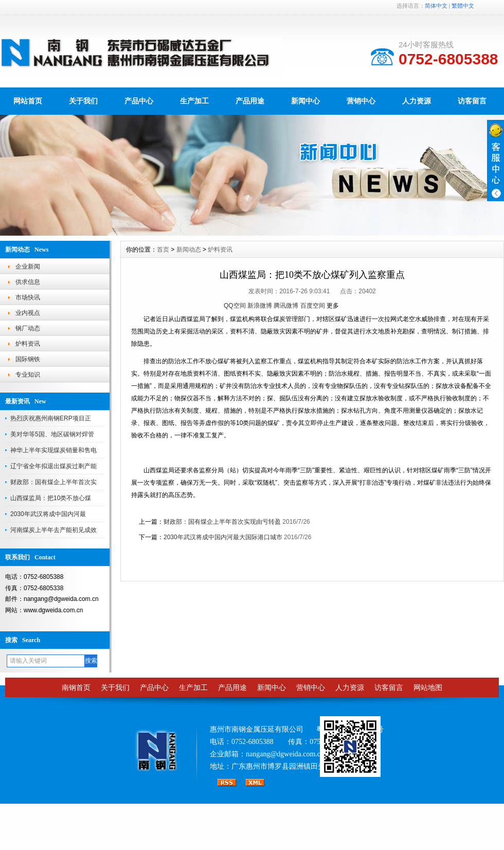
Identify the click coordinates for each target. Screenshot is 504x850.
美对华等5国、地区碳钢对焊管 (52, 434)
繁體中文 (463, 6)
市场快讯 (28, 297)
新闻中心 (305, 101)
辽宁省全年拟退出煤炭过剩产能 (53, 466)
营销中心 (361, 101)
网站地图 (428, 688)
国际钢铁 (28, 359)
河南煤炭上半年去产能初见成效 (53, 530)
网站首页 (28, 101)
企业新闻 (28, 267)
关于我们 (83, 101)
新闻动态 (189, 250)
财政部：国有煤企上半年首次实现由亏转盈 (222, 522)
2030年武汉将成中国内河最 (48, 514)
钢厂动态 (28, 328)
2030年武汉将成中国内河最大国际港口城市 (223, 537)
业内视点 (28, 313)
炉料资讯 (28, 344)
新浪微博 (260, 306)
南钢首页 (76, 688)
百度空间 (313, 306)
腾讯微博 (286, 306)
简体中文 (436, 6)
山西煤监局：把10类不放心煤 (51, 498)
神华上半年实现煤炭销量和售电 (53, 450)
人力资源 (417, 101)
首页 (163, 250)
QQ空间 (235, 306)
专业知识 (28, 375)
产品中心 (139, 101)
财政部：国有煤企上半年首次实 (53, 482)
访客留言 (472, 101)
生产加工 (194, 101)
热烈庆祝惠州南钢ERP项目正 (51, 418)
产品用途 (250, 101)
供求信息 (28, 282)
